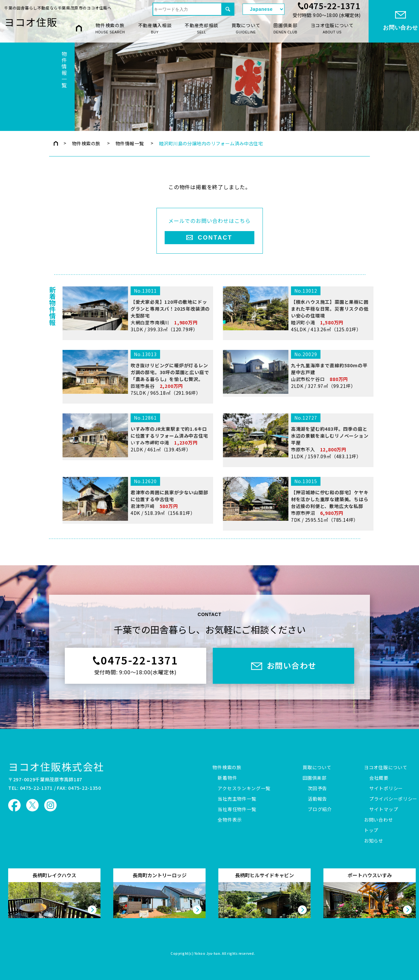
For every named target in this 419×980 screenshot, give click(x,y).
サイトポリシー (386, 789)
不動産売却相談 (201, 29)
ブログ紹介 (320, 809)
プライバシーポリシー (393, 799)
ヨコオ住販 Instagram (50, 805)
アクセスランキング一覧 (244, 789)
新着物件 (227, 778)
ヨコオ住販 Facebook (14, 805)
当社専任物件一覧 (237, 809)
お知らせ (374, 841)
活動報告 (317, 799)
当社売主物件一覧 (237, 799)
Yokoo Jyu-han (207, 954)
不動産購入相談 (155, 29)
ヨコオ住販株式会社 (56, 766)
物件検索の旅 (110, 29)
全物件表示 (230, 820)
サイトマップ (384, 809)
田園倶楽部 (285, 29)
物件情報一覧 (130, 143)
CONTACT (215, 238)
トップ (371, 830)
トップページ (56, 143)
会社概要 (379, 778)
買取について (246, 29)
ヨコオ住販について (332, 29)
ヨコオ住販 (31, 22)
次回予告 (317, 789)
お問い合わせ (378, 820)
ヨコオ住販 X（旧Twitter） (32, 805)
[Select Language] (264, 9)
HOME (79, 28)
